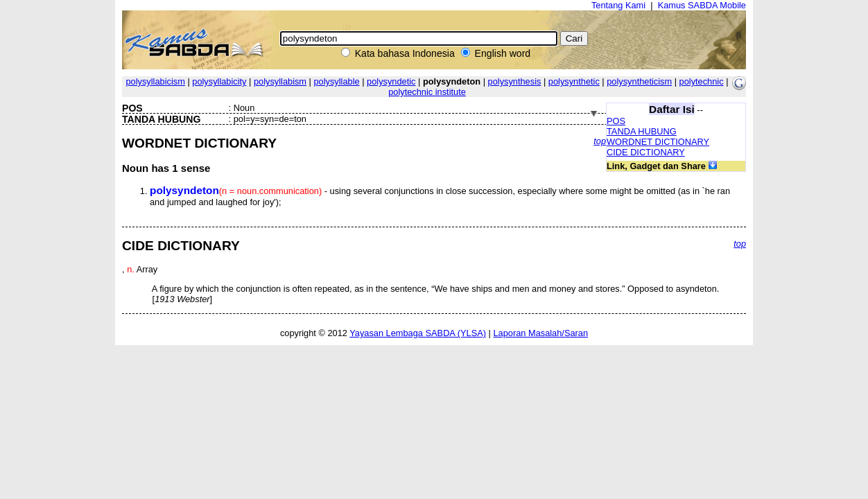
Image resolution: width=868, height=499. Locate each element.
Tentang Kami (618, 5)
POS (616, 121)
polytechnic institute (427, 92)
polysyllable (336, 81)
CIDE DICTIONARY (646, 152)
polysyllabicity (219, 81)
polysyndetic (391, 81)
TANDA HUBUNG (642, 131)
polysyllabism (280, 81)
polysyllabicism (155, 81)
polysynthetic (574, 81)
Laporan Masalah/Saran (540, 333)
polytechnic (702, 81)
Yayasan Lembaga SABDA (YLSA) (418, 333)
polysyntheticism (639, 81)
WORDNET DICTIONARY (658, 142)
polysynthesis (515, 81)
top (600, 141)
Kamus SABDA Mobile (702, 5)
